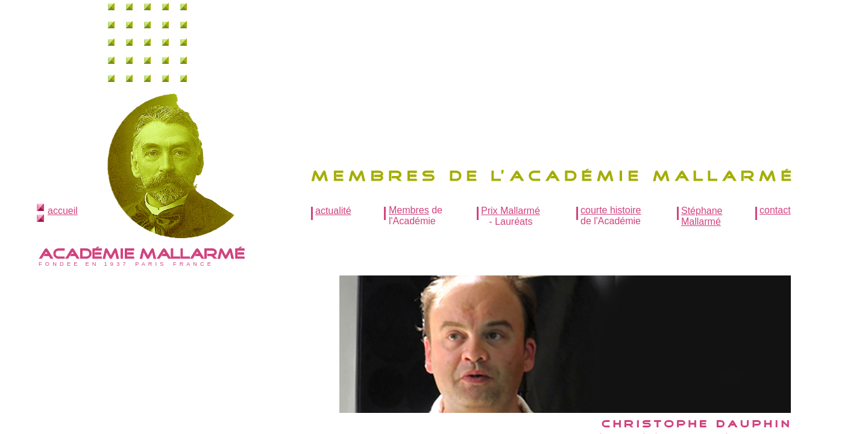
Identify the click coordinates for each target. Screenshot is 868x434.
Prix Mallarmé (511, 211)
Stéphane (702, 211)
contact (775, 210)
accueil (63, 211)
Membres (409, 210)
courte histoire (611, 210)
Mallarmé (701, 222)
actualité (333, 211)
